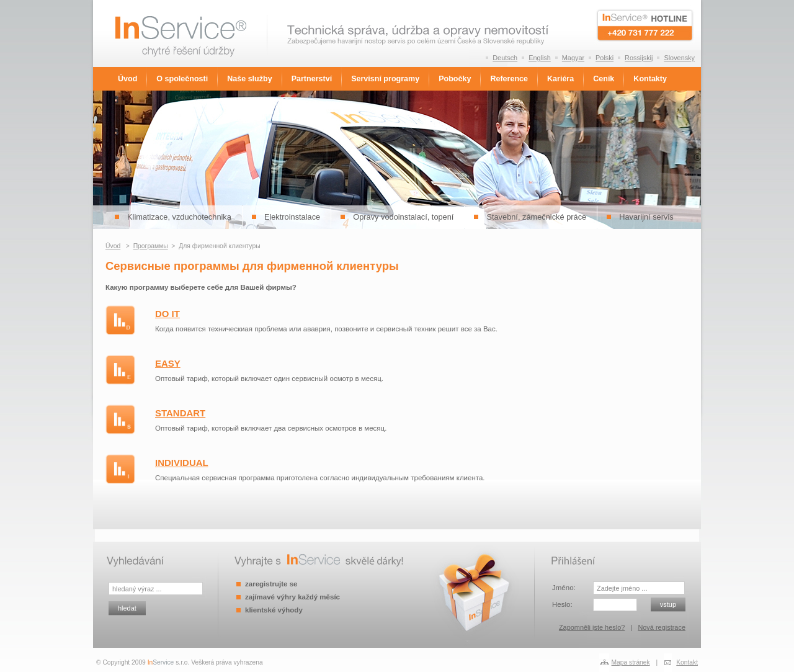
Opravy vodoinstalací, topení (403, 217)
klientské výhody (274, 610)
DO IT (167, 314)
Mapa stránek (631, 662)
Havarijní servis (646, 217)
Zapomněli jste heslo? (592, 627)
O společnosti (182, 79)
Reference (509, 79)
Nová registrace (662, 627)
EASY (168, 363)
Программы (151, 246)
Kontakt (687, 662)
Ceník (604, 79)
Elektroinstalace (292, 217)
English (540, 58)
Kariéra (560, 79)
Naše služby (249, 79)
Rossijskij (639, 58)
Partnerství (312, 79)
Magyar (573, 58)
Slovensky (679, 58)
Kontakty (650, 79)
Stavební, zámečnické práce (536, 217)
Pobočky (455, 79)
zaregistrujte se (271, 584)
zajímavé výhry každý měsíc (292, 597)
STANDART (180, 413)
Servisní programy (385, 79)
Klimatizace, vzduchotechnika (179, 217)
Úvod (127, 79)
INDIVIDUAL (182, 463)
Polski (604, 58)
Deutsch (505, 58)
